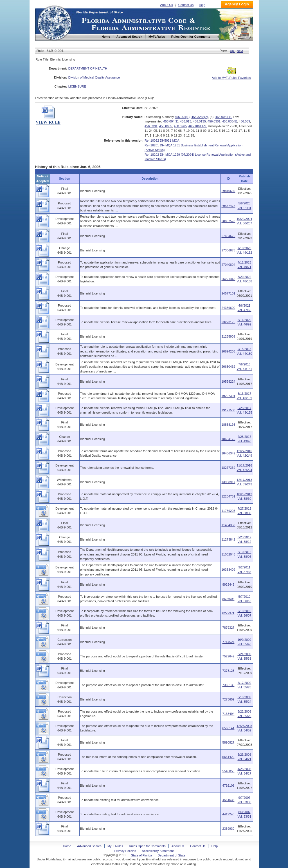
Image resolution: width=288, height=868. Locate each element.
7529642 (229, 656)
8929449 (229, 584)
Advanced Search (89, 846)
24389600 (228, 308)
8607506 (229, 599)
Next (240, 51)
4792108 (229, 786)
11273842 (228, 539)
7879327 (229, 628)
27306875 (228, 250)
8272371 (229, 613)
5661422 (229, 757)
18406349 (228, 453)
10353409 (228, 570)
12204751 (228, 496)
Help (202, 5)
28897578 (228, 221)
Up (232, 51)
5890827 (229, 742)
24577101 (228, 293)
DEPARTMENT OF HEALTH (88, 68)
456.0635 (166, 126)
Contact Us (186, 5)
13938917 (228, 482)
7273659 (229, 699)
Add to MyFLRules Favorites (231, 76)
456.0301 (214, 121)
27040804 (228, 265)
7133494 (229, 714)
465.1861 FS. (198, 126)
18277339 (228, 468)
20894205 (228, 351)
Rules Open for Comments (147, 846)
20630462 (228, 367)
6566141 (229, 728)
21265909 (228, 336)
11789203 (228, 511)
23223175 (228, 322)
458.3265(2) (200, 117)
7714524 (229, 642)
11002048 (228, 554)
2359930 (229, 829)
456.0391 (151, 126)
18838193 (228, 425)
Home (54, 22)
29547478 (228, 206)
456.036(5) (230, 121)
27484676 (228, 236)
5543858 (229, 771)
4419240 (229, 814)
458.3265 (180, 126)
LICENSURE (77, 86)
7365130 (229, 685)
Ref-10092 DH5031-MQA (162, 140)
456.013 (186, 121)
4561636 (229, 800)
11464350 (228, 525)
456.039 (244, 121)
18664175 (228, 439)
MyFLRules (115, 846)
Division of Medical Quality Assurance (94, 77)
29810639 (228, 191)
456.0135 (199, 121)
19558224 (228, 381)
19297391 (228, 396)
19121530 (228, 410)
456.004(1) (182, 117)
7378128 (229, 671)
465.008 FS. (224, 117)
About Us (167, 5)
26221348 (228, 279)
